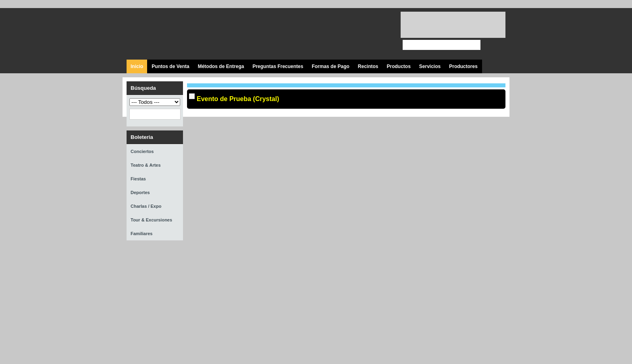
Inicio (137, 66)
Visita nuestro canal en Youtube (361, 34)
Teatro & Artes (146, 165)
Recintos (368, 66)
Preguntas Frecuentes (278, 66)
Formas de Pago (330, 66)
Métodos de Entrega (221, 66)
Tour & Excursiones (151, 220)
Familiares (141, 234)
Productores (463, 66)
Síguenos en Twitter (343, 34)
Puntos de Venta (170, 66)
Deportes (140, 192)
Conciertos (142, 151)
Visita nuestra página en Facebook (325, 34)
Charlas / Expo (146, 206)
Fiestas (138, 179)
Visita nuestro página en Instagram (379, 34)
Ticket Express (175, 33)
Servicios (430, 66)
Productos (398, 66)
